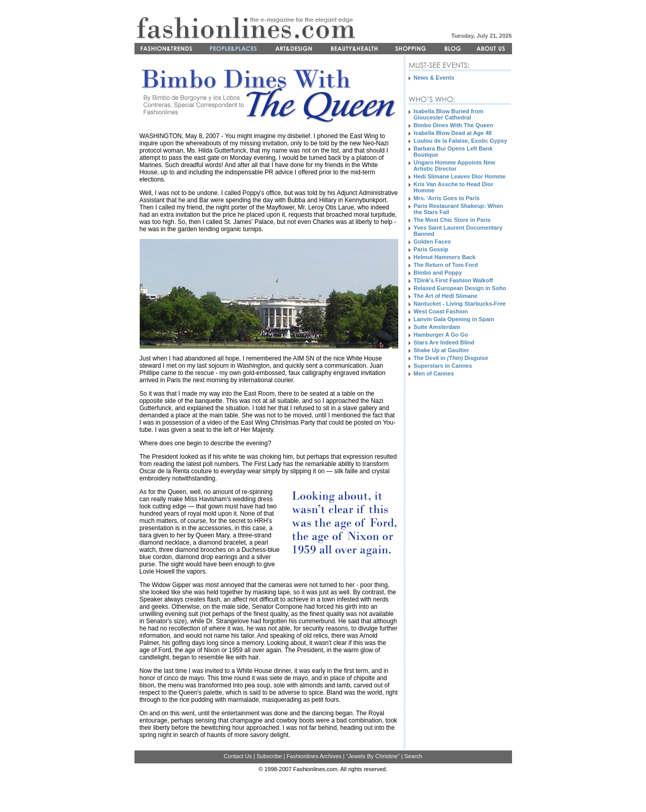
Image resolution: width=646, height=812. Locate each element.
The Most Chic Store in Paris (452, 220)
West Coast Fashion (441, 311)
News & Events (434, 78)
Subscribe (269, 756)
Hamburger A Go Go (441, 335)
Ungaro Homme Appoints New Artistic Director (455, 166)
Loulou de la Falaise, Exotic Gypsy (461, 141)
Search (414, 756)
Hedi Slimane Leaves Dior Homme (460, 176)
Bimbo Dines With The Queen (454, 125)
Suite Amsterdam (437, 327)
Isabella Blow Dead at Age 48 (453, 133)
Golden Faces (432, 242)
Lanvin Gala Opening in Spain (454, 319)
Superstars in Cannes (443, 366)
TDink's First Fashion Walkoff (454, 280)
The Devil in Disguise (451, 358)
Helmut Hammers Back (445, 257)
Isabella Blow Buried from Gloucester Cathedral (449, 114)
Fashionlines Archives (314, 756)
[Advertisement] (450, 571)
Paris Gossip (431, 249)
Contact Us (238, 756)
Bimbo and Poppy (438, 273)
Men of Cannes (434, 373)
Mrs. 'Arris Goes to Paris (447, 198)
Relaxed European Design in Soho (460, 288)
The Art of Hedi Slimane (446, 296)
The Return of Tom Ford (446, 265)
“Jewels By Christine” (373, 756)
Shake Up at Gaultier (442, 350)
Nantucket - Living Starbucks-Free (460, 304)
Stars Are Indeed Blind (444, 342)
